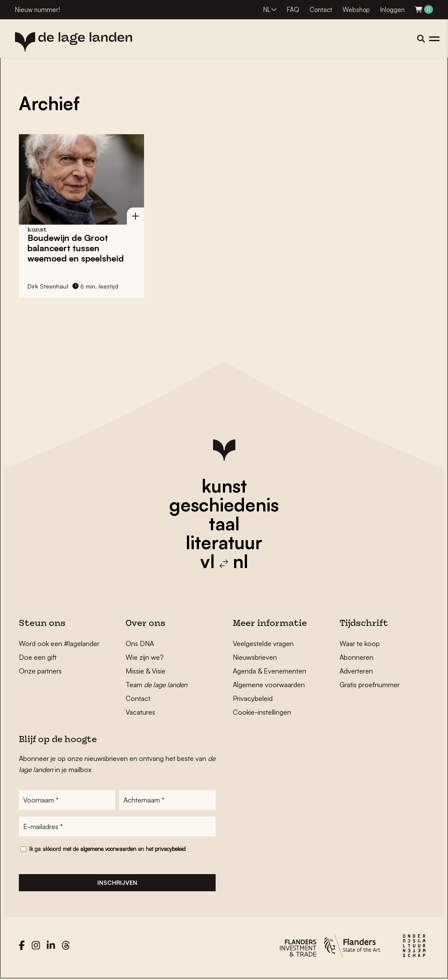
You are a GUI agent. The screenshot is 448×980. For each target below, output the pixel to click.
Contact (321, 10)
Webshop (356, 10)
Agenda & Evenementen (269, 671)
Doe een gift (38, 657)
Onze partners (40, 671)
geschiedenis (224, 505)
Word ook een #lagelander (59, 643)
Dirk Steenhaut (48, 286)
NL (267, 10)
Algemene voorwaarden (269, 685)
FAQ (293, 10)
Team (156, 685)
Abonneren (356, 657)
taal (224, 523)
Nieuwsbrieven (255, 657)
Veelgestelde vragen (263, 643)
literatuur (224, 542)
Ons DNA (140, 643)
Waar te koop (360, 643)
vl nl (224, 561)
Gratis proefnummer (370, 685)
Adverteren (356, 671)
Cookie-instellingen (262, 712)
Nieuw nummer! (38, 10)
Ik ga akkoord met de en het (107, 849)
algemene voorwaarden (108, 849)
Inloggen (392, 10)
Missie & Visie (146, 671)
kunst (224, 486)
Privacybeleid (253, 698)
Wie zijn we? (145, 657)
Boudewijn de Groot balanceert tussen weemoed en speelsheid (76, 248)
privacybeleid (170, 849)
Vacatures (140, 712)
